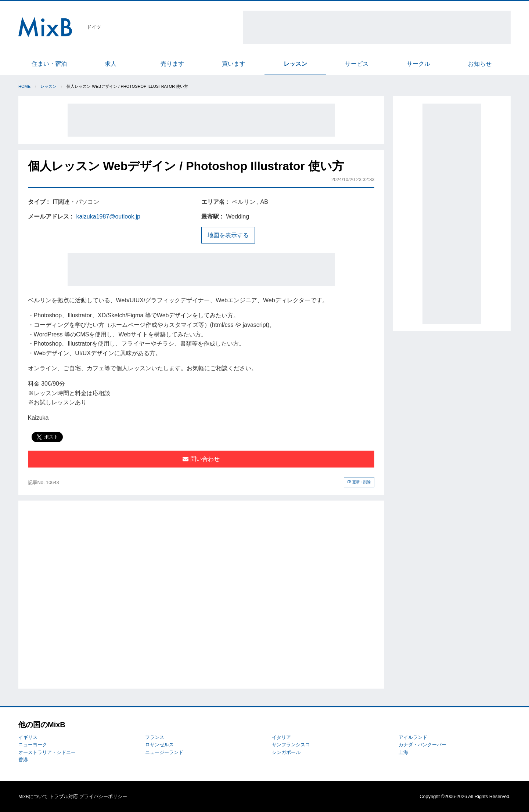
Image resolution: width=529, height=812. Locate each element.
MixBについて (33, 796)
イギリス (28, 737)
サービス (357, 64)
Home (24, 86)
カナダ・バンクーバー (422, 745)
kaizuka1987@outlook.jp (108, 216)
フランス (155, 737)
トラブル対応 (64, 796)
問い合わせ (201, 459)
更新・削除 (359, 482)
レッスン (295, 64)
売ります (172, 64)
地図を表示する (228, 235)
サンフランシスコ (291, 745)
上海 (403, 752)
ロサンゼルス (159, 745)
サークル (418, 64)
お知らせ (480, 64)
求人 (111, 64)
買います (234, 64)
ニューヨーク (33, 745)
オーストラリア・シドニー (47, 752)
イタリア (281, 737)
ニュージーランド (164, 752)
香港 (23, 760)
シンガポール (286, 752)
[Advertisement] (377, 27)
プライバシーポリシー (103, 796)
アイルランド (413, 737)
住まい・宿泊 (49, 64)
